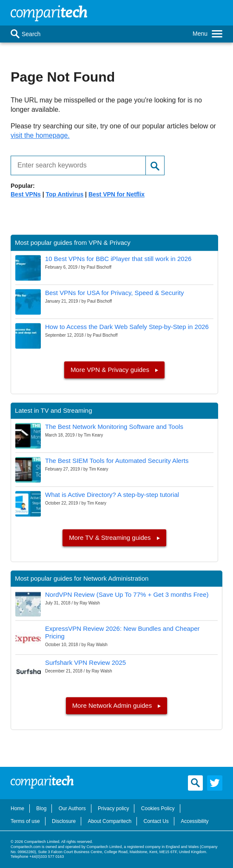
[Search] (15, 34)
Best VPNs (26, 194)
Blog (41, 808)
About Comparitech (109, 821)
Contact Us (156, 821)
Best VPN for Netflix (116, 194)
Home (17, 808)
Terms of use (25, 821)
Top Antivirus (65, 194)
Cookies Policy (158, 808)
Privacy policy (113, 808)
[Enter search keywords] (75, 166)
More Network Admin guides (113, 705)
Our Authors (72, 808)
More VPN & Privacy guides (111, 370)
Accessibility (195, 821)
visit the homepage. (40, 135)
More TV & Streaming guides (111, 538)
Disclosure (64, 821)
